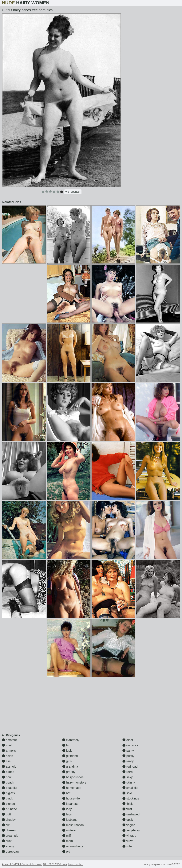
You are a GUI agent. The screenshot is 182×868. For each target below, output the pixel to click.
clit (6, 825)
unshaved (131, 814)
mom (68, 841)
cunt (7, 841)
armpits (9, 751)
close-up (10, 830)
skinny (129, 782)
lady (67, 809)
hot (66, 793)
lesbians (70, 820)
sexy (127, 777)
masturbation (73, 825)
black (7, 798)
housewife (71, 798)
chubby (9, 820)
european (10, 852)
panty (128, 751)
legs (67, 814)
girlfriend (70, 756)
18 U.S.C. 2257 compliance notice (63, 864)
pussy (128, 756)
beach (8, 782)
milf (67, 836)
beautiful (10, 788)
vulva (128, 841)
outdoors (130, 745)
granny (69, 772)
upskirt (129, 820)
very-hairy (131, 830)
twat (127, 809)
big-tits (8, 793)
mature (69, 830)
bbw (7, 777)
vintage (129, 836)
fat (66, 745)
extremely (71, 740)
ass (6, 761)
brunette (9, 809)
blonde (8, 804)
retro (127, 772)
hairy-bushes (73, 777)
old (66, 852)
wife (127, 846)
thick (127, 804)
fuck (67, 751)
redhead (130, 767)
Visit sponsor (73, 192)
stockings (131, 798)
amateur (9, 740)
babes (8, 772)
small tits (130, 788)
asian (8, 756)
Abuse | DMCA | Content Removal (22, 864)
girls (67, 761)
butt (6, 814)
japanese (70, 804)
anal (7, 745)
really (128, 761)
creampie (10, 836)
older (128, 740)
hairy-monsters (74, 782)
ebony (8, 846)
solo (127, 793)
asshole (9, 767)
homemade (72, 788)
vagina (129, 825)
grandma (70, 767)
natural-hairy (73, 846)
